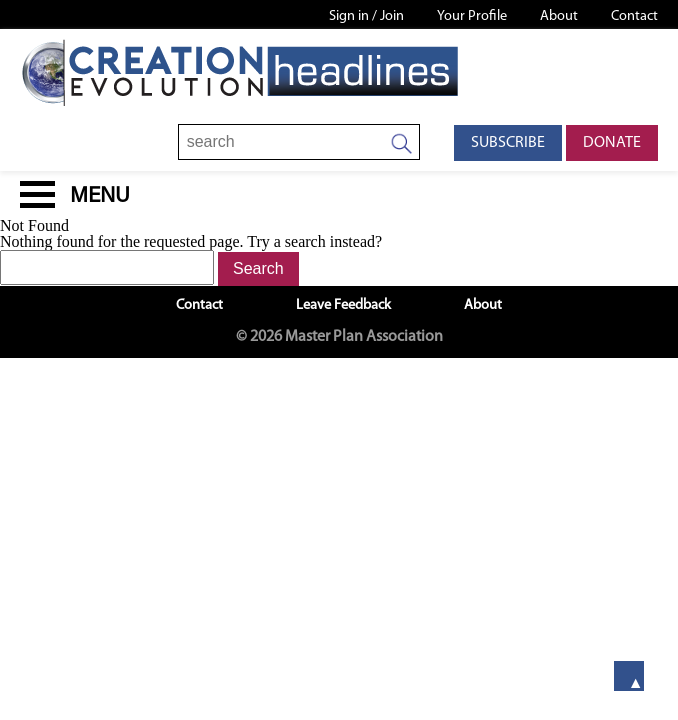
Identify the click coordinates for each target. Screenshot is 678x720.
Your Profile (472, 16)
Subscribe (508, 143)
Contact (634, 16)
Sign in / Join (366, 16)
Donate (612, 143)
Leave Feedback (343, 305)
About (559, 16)
